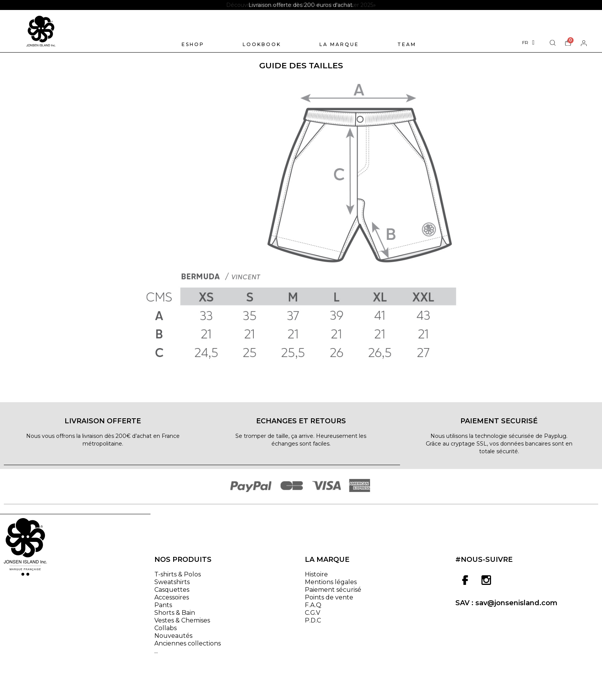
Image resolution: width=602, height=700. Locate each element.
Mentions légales (331, 586)
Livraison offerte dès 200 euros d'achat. (301, 5)
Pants (163, 609)
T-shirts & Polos (178, 579)
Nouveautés (173, 640)
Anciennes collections (188, 648)
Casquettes (172, 594)
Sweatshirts (172, 586)
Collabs (165, 632)
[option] (301, 5)
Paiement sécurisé (333, 594)
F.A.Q (313, 609)
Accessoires (172, 602)
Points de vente (329, 602)
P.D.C (313, 625)
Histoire (316, 579)
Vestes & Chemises (182, 625)
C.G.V (313, 617)
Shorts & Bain (175, 617)
